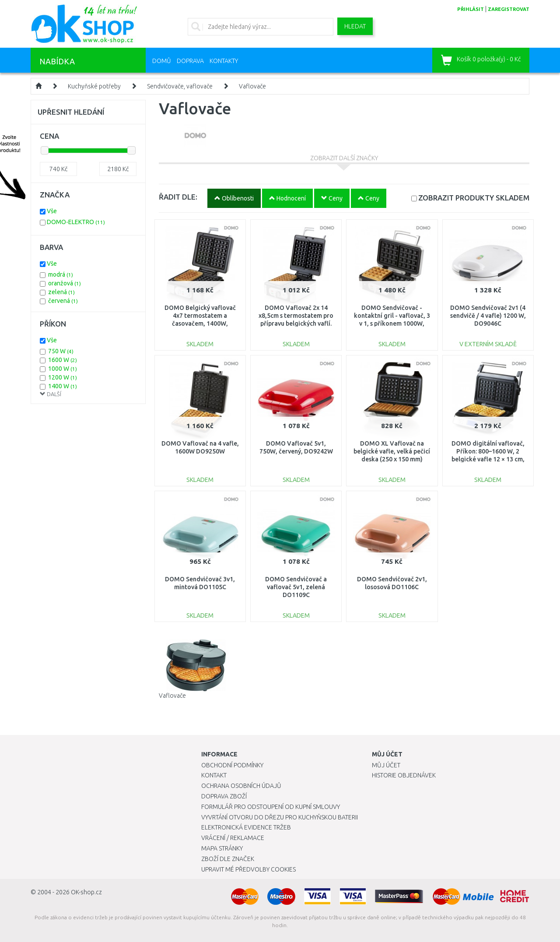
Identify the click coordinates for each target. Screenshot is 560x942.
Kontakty (224, 61)
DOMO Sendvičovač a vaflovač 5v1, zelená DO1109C (296, 587)
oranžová (65, 283)
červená (63, 301)
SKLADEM (474, 198)
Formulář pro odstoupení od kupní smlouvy (271, 807)
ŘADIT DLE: (178, 197)
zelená (61, 292)
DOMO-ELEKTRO (76, 222)
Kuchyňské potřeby (94, 86)
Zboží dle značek (228, 859)
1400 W (63, 386)
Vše (52, 211)
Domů (162, 61)
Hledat (355, 26)
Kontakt (214, 775)
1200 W (63, 377)
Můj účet (386, 765)
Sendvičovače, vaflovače (180, 86)
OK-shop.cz (86, 892)
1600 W (63, 360)
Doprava (190, 61)
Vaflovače (252, 86)
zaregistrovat (509, 9)
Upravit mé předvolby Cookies (248, 869)
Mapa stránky (222, 848)
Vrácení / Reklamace (233, 838)
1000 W (63, 369)
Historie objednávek (404, 775)
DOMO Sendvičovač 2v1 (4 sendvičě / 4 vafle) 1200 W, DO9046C (488, 316)
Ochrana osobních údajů (241, 786)
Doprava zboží (224, 796)
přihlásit (471, 9)
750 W (61, 351)
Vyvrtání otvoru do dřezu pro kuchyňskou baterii (280, 817)
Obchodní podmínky (232, 765)
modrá (61, 274)
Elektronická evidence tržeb (246, 827)
